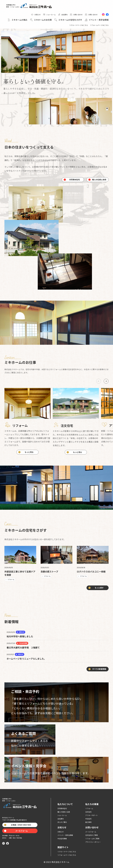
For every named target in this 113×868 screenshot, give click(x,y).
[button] (17, 20)
